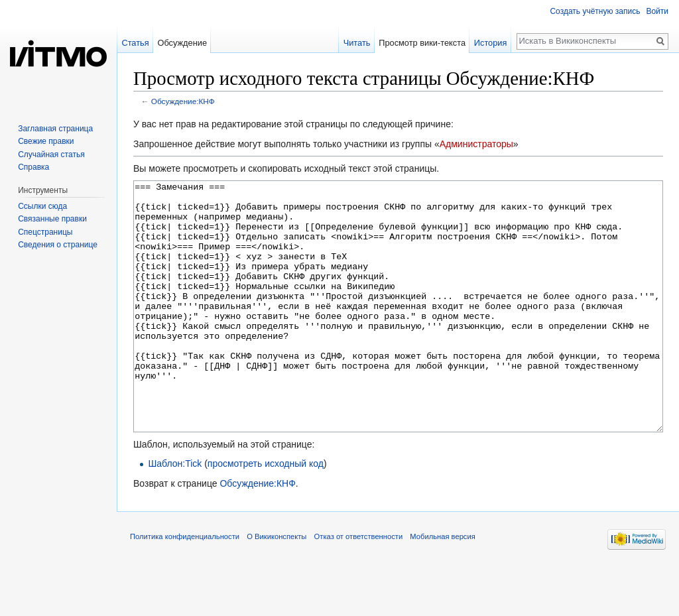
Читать (357, 43)
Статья (135, 43)
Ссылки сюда (42, 206)
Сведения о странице (58, 245)
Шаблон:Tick (175, 513)
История (491, 43)
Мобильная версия (442, 586)
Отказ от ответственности (359, 586)
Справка (33, 167)
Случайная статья (51, 154)
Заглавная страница (55, 129)
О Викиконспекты (277, 586)
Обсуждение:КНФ (183, 101)
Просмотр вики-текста (422, 43)
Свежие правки (46, 141)
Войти (657, 11)
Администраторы (476, 144)
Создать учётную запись (595, 11)
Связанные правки (52, 219)
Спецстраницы (45, 232)
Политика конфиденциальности (185, 586)
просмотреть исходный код (266, 513)
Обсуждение (182, 43)
